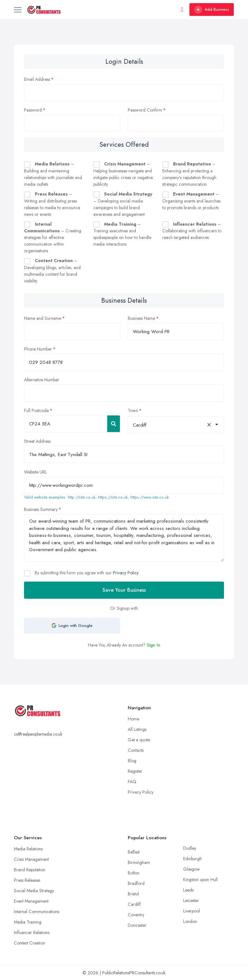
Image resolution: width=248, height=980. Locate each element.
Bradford (136, 883)
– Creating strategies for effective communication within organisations (53, 238)
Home (133, 719)
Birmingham (139, 862)
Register (135, 771)
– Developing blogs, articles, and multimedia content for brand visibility (52, 271)
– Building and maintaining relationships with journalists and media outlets (53, 174)
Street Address (37, 441)
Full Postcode (36, 410)
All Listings (137, 729)
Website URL (35, 472)
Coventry (136, 915)
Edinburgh (192, 859)
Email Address (37, 79)
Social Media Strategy (34, 891)
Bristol (133, 894)
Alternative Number (42, 380)
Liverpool (192, 911)
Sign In (154, 645)
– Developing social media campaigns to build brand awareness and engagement (123, 204)
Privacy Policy (126, 573)
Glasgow (192, 869)
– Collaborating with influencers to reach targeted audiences (192, 231)
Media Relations (28, 849)
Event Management (31, 901)
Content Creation (30, 943)
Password (33, 110)
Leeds (188, 890)
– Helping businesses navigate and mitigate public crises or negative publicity (123, 174)
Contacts (136, 750)
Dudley (190, 848)
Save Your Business (124, 590)
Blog (132, 761)
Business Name (141, 318)
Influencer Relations (32, 932)
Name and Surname (43, 318)
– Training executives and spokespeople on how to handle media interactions (122, 234)
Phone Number (38, 349)
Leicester (191, 900)
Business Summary (41, 509)
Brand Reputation (30, 870)
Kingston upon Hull (200, 880)
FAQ (132, 782)
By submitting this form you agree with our (86, 573)
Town (133, 410)
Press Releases (27, 880)
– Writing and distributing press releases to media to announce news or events (52, 204)
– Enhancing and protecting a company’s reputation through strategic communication (189, 174)
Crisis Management (31, 859)
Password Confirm (145, 110)
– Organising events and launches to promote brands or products (191, 201)
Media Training (28, 922)
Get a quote (139, 740)
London (190, 921)
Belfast (134, 852)
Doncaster (137, 925)
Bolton (134, 873)
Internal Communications (37, 912)
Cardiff (134, 904)
